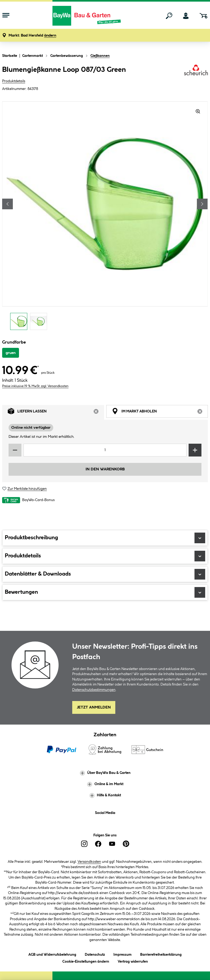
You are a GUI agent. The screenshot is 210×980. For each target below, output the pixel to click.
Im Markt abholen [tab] (160, 412)
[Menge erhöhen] (195, 450)
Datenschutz (95, 954)
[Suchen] (169, 16)
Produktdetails (14, 81)
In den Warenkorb (105, 469)
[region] (105, 217)
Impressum (123, 954)
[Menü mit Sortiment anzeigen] (6, 16)
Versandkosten (89, 862)
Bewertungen (105, 592)
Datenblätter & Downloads (105, 574)
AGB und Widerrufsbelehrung (52, 954)
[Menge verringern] (15, 450)
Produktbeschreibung (105, 538)
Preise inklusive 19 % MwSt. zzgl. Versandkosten (35, 386)
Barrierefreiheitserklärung (161, 954)
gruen (11, 353)
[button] (32, 36)
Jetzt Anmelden (94, 707)
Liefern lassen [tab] (56, 412)
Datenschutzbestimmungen (94, 690)
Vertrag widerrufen (133, 962)
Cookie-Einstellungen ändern (86, 961)
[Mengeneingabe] (105, 450)
